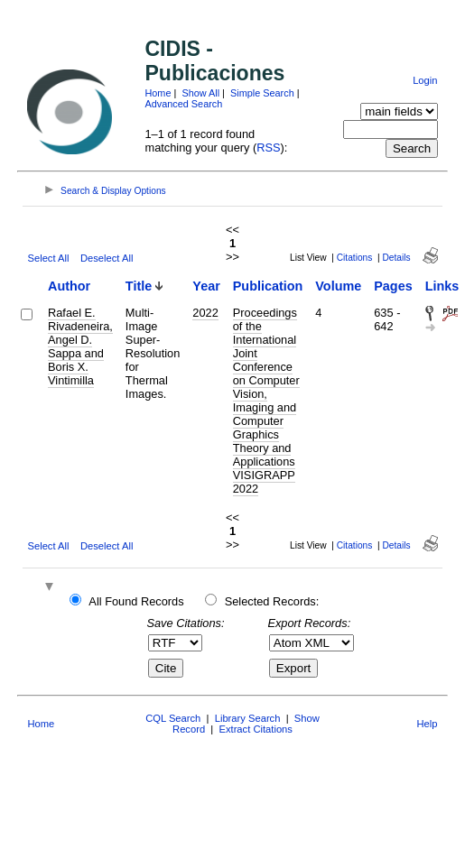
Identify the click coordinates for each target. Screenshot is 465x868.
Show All (200, 93)
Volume (338, 286)
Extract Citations (255, 729)
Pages (393, 286)
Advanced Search (183, 104)
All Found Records (136, 601)
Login (425, 80)
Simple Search (262, 93)
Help (428, 724)
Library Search (248, 718)
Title (139, 286)
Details (397, 258)
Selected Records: (272, 601)
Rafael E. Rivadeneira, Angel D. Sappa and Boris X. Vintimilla (80, 346)
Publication (268, 286)
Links (442, 286)
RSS (268, 148)
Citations (355, 258)
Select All (48, 258)
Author (69, 286)
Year (206, 286)
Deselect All (107, 258)
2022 (205, 313)
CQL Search (173, 718)
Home (158, 93)
